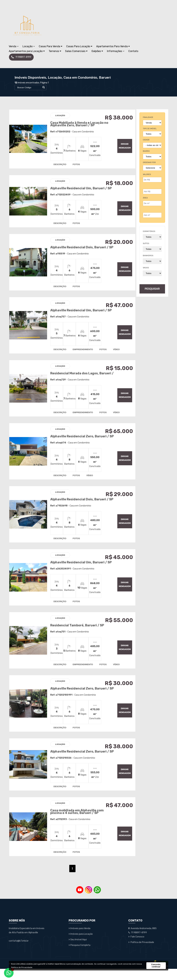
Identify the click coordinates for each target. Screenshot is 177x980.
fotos (76, 164)
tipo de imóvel (150, 129)
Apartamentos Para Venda (113, 46)
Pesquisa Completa (79, 956)
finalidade (148, 117)
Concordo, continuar (156, 966)
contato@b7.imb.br (19, 952)
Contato (133, 51)
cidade (146, 140)
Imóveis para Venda (79, 940)
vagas (146, 268)
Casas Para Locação (79, 46)
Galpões (97, 51)
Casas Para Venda (51, 46)
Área (145, 198)
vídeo (116, 351)
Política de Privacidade (22, 967)
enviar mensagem (123, 146)
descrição (59, 164)
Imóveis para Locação (81, 945)
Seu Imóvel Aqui (78, 951)
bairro (146, 151)
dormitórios (149, 231)
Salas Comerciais (76, 51)
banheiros (148, 256)
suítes (146, 243)
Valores (147, 174)
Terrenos (55, 51)
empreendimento (82, 351)
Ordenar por (149, 162)
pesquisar (152, 289)
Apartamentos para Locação (27, 51)
